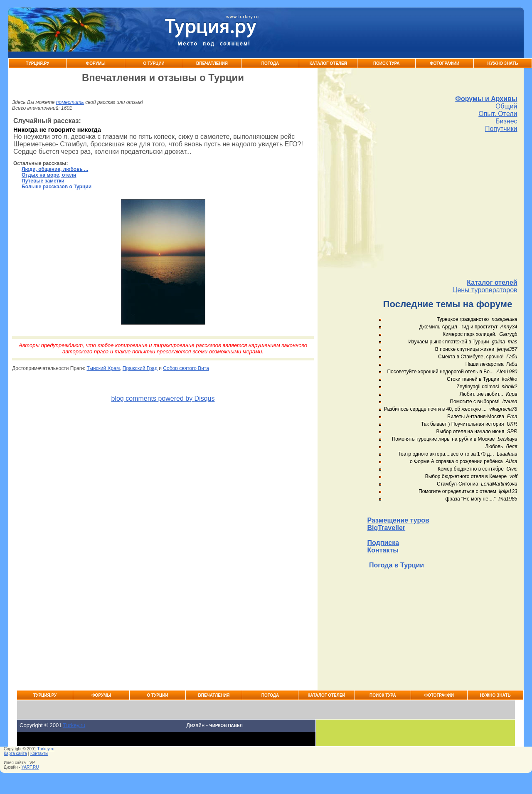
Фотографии (445, 63)
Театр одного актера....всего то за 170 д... (446, 454)
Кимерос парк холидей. (469, 334)
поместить (70, 102)
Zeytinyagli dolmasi (478, 387)
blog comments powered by (163, 398)
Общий (506, 106)
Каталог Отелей (328, 63)
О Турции (154, 63)
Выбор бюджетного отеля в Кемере (466, 476)
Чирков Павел (226, 726)
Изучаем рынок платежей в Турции (448, 342)
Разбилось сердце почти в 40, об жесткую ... (435, 409)
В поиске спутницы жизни (465, 349)
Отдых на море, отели (49, 175)
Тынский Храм (103, 368)
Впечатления (212, 63)
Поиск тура (387, 63)
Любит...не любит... (482, 394)
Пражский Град (140, 368)
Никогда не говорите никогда (57, 130)
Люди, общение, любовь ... (55, 169)
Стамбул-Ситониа (458, 484)
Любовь (494, 446)
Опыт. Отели (498, 114)
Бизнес (506, 121)
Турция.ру (37, 63)
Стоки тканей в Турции (473, 379)
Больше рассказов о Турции (57, 187)
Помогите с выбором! (474, 402)
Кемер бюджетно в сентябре (471, 469)
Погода (270, 63)
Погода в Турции (397, 565)
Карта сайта (15, 753)
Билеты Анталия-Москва (476, 417)
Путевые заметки (43, 181)
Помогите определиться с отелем (457, 491)
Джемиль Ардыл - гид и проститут (458, 327)
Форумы (96, 63)
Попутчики (501, 129)
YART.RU (30, 767)
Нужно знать (503, 63)
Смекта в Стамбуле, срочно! (472, 357)
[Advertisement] (442, 206)
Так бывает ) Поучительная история (463, 424)
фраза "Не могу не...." (470, 499)
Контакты (383, 550)
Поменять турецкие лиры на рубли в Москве (443, 439)
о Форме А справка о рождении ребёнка (456, 461)
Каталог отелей (492, 282)
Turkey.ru (74, 725)
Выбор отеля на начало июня (470, 432)
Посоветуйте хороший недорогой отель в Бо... (440, 372)
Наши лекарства (485, 364)
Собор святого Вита (186, 368)
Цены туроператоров (485, 290)
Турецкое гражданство (463, 319)
